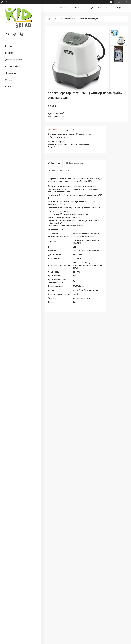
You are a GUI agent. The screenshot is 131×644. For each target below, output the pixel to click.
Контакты (10, 87)
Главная (63, 8)
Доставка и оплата (14, 60)
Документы (10, 73)
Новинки (9, 53)
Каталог (9, 46)
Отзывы (9, 80)
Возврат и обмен (13, 66)
